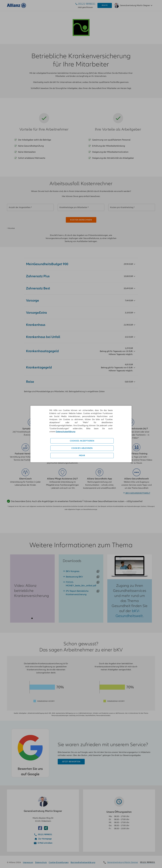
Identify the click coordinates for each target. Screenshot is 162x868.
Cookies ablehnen (82, 448)
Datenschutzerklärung (66, 432)
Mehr (82, 456)
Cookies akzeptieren (82, 441)
